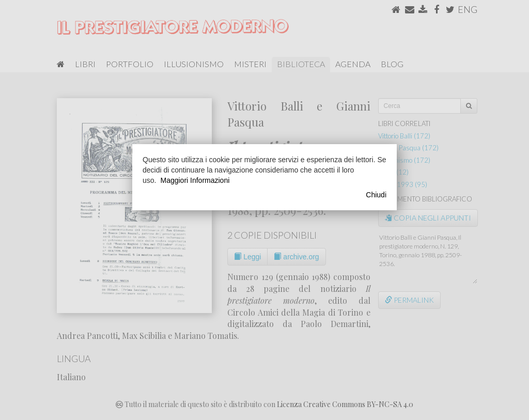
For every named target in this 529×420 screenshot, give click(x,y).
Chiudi (376, 195)
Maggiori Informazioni (195, 180)
